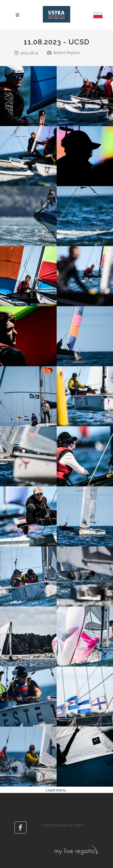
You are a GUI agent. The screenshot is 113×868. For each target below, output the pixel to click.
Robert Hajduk (63, 53)
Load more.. (56, 790)
